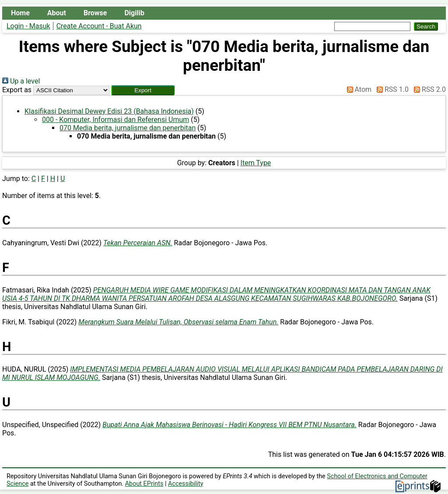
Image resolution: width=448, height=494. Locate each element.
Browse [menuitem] (95, 13)
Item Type (256, 163)
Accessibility (186, 484)
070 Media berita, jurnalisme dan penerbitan (128, 128)
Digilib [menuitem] (134, 13)
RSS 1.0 (391, 89)
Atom (358, 89)
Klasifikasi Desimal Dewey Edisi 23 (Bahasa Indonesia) (109, 111)
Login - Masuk (28, 26)
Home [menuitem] (20, 13)
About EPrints (144, 484)
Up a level (21, 81)
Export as (17, 90)
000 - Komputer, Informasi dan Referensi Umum (115, 120)
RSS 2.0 (428, 89)
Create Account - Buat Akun (99, 26)
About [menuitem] (57, 13)
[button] (143, 90)
